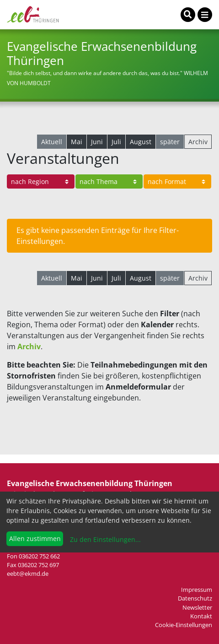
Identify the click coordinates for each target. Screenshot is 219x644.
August (141, 142)
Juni (97, 142)
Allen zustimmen (35, 538)
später (170, 142)
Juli (116, 142)
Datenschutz (195, 598)
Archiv (198, 142)
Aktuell (52, 142)
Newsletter (197, 607)
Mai (77, 142)
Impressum (197, 590)
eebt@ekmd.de (28, 574)
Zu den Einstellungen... (104, 539)
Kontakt (201, 616)
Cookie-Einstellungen (184, 625)
